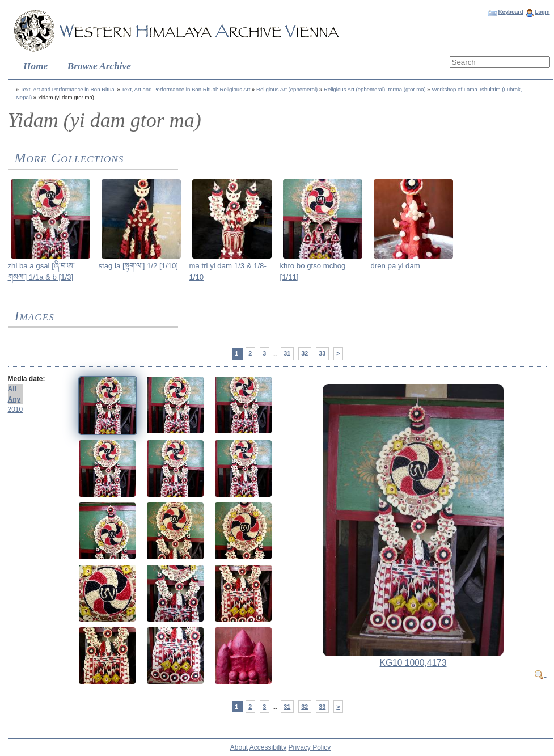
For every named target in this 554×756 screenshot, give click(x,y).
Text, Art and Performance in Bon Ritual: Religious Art (186, 89)
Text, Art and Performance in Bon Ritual (68, 89)
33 (322, 354)
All (12, 389)
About (239, 747)
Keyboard (510, 12)
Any (14, 399)
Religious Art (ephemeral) (287, 89)
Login (542, 12)
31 (287, 354)
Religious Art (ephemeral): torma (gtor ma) (375, 89)
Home (35, 66)
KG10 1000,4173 (413, 663)
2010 (16, 409)
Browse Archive (99, 66)
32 (305, 354)
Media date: (27, 379)
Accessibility (268, 747)
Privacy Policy (310, 747)
